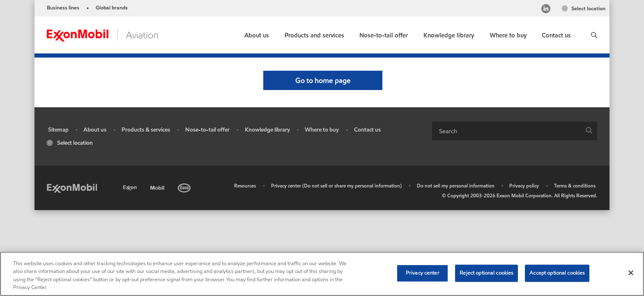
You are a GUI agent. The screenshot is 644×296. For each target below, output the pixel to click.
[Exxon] (131, 186)
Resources (245, 186)
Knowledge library (267, 130)
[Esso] (185, 186)
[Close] (631, 273)
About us (95, 130)
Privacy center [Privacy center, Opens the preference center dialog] (423, 273)
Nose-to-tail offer (207, 130)
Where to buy (322, 130)
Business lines (63, 8)
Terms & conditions (575, 186)
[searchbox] (506, 131)
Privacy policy (524, 186)
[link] (508, 34)
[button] (594, 35)
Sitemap (58, 130)
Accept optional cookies (557, 273)
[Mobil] (158, 186)
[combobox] (515, 131)
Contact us (367, 130)
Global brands (112, 8)
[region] (322, 274)
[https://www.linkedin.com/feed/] (546, 10)
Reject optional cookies (486, 273)
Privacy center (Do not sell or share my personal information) (336, 186)
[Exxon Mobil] (72, 188)
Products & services (146, 130)
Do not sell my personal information (456, 186)
